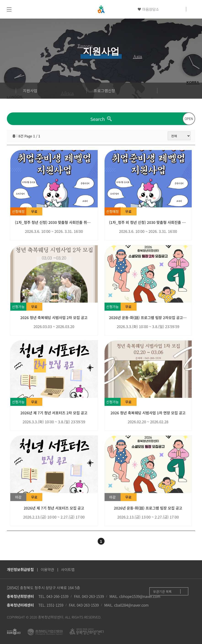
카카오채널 (172, 9)
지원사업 (30, 91)
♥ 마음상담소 (148, 9)
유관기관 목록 (162, 591)
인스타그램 (180, 9)
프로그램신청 (104, 91)
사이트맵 (68, 569)
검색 (192, 9)
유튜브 (165, 9)
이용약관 (47, 569)
